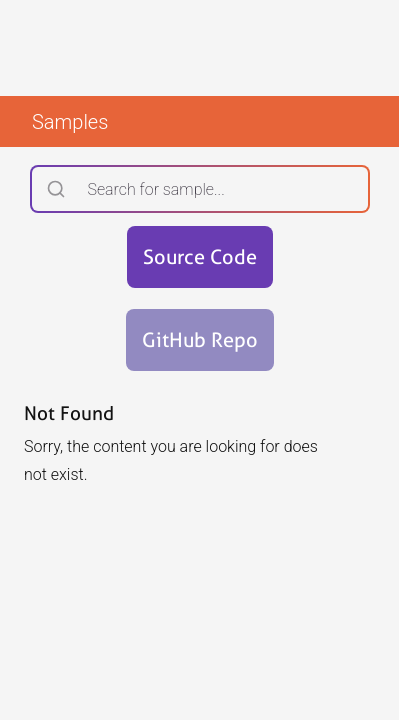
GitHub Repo (200, 340)
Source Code (200, 257)
